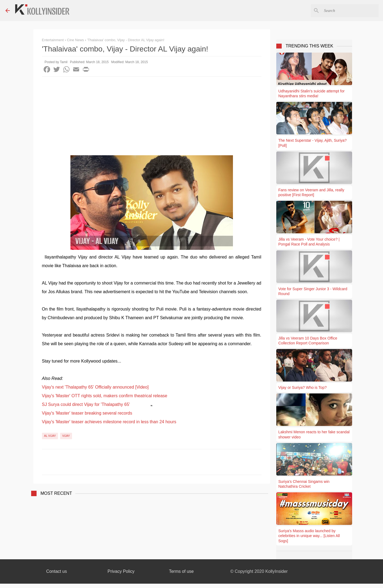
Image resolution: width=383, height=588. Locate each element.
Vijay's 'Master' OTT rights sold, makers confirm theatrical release (105, 396)
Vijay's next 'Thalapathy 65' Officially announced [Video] (95, 387)
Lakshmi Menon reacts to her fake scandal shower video (314, 434)
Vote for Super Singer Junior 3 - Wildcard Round (313, 291)
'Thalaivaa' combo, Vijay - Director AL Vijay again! (126, 40)
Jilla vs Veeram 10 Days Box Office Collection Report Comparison (308, 341)
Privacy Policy (121, 571)
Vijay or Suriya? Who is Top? (303, 387)
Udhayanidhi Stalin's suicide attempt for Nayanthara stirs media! (312, 93)
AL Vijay (50, 436)
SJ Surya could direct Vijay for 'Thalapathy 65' (86, 404)
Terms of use (181, 571)
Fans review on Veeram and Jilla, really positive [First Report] (311, 192)
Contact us (56, 571)
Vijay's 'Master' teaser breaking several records (87, 413)
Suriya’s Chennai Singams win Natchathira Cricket (304, 484)
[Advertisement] (152, 117)
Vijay (66, 436)
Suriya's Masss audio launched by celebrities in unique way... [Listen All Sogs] (309, 536)
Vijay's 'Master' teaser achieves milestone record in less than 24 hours (109, 422)
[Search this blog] (350, 11)
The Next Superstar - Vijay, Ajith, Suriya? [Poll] (313, 143)
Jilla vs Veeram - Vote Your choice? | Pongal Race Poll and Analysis (309, 242)
